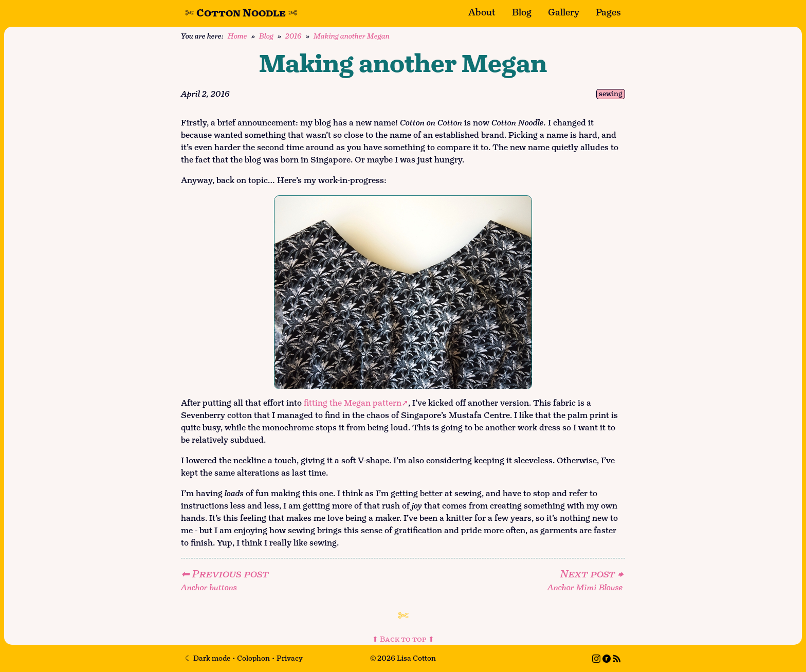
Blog (522, 13)
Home (237, 36)
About (482, 13)
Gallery (564, 13)
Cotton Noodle (241, 13)
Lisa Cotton (416, 658)
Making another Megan (352, 36)
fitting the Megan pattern (353, 403)
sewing (611, 94)
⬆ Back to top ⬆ (403, 639)
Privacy (290, 658)
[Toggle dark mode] (208, 658)
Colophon (253, 658)
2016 (294, 36)
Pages (608, 13)
